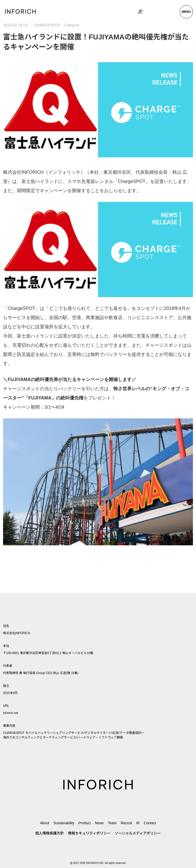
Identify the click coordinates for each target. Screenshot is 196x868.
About (45, 823)
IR (138, 823)
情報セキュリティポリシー (89, 833)
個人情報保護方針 (50, 833)
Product (84, 823)
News (99, 823)
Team (112, 823)
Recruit (126, 823)
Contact (150, 823)
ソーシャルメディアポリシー (138, 833)
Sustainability (64, 823)
